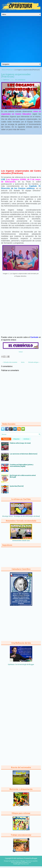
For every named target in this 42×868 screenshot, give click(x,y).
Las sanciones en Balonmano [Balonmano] (23, 454)
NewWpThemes (15, 861)
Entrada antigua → (34, 362)
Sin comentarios (20, 80)
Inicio (4, 70)
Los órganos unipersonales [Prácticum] (16, 75)
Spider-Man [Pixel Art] (17, 486)
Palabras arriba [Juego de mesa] (20, 443)
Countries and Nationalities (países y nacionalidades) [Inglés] (22, 465)
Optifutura (6, 80)
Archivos (26, 439)
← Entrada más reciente (9, 362)
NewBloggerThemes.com (21, 864)
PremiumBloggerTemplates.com (21, 862)
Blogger (31, 664)
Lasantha (35, 861)
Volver (21, 352)
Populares (6, 439)
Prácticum (10, 70)
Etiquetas (16, 439)
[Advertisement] (21, 40)
